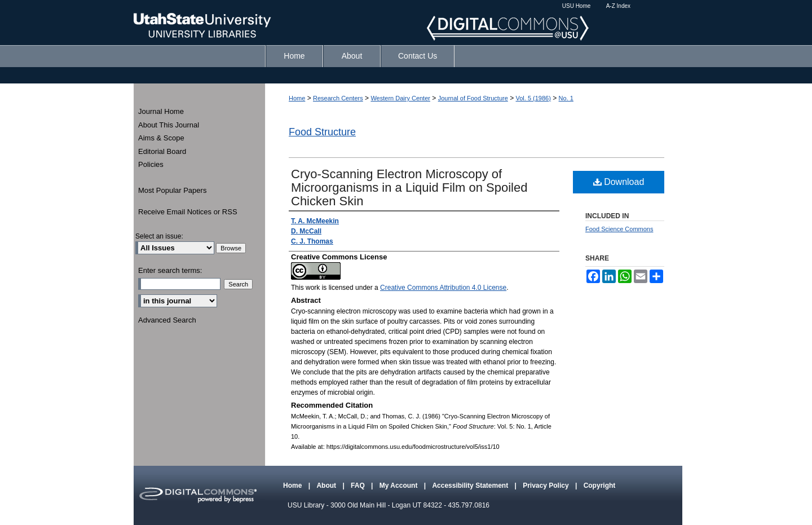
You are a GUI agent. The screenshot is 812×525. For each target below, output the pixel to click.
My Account (400, 486)
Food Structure (322, 132)
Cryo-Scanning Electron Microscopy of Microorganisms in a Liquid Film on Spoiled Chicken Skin (409, 187)
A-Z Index (618, 6)
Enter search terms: (170, 270)
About (327, 486)
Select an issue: (159, 236)
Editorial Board (162, 151)
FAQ (359, 486)
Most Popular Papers (172, 190)
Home (297, 98)
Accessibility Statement (471, 486)
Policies (151, 164)
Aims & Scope (161, 138)
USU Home (577, 6)
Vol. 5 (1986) (533, 98)
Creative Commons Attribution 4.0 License (443, 288)
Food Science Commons (619, 229)
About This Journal (169, 125)
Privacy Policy (547, 486)
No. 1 (566, 98)
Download (619, 182)
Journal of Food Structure (473, 98)
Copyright (600, 486)
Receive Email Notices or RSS (188, 212)
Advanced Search (167, 320)
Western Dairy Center (400, 98)
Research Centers (338, 98)
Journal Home (161, 111)
